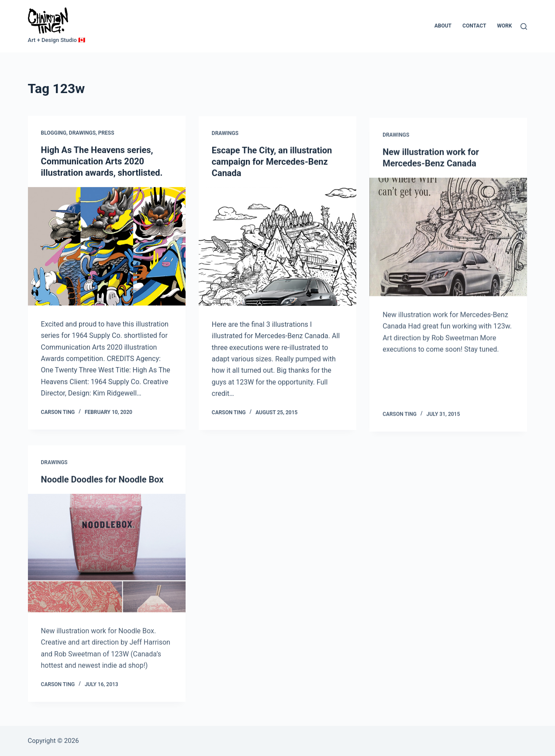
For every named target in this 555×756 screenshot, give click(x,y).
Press (106, 133)
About (443, 26)
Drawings (82, 133)
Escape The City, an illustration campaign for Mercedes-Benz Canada (272, 163)
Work (504, 26)
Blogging (54, 133)
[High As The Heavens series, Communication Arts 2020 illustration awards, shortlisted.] (107, 246)
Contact (474, 26)
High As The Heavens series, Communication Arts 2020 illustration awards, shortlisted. (102, 161)
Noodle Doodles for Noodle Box (102, 487)
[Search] (524, 26)
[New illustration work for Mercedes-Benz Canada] (448, 242)
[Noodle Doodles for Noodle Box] (107, 560)
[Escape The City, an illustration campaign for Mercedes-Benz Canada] (277, 248)
